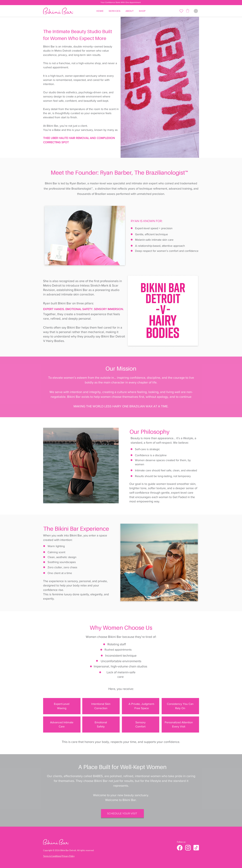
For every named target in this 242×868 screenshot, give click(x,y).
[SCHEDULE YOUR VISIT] (122, 813)
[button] (188, 11)
